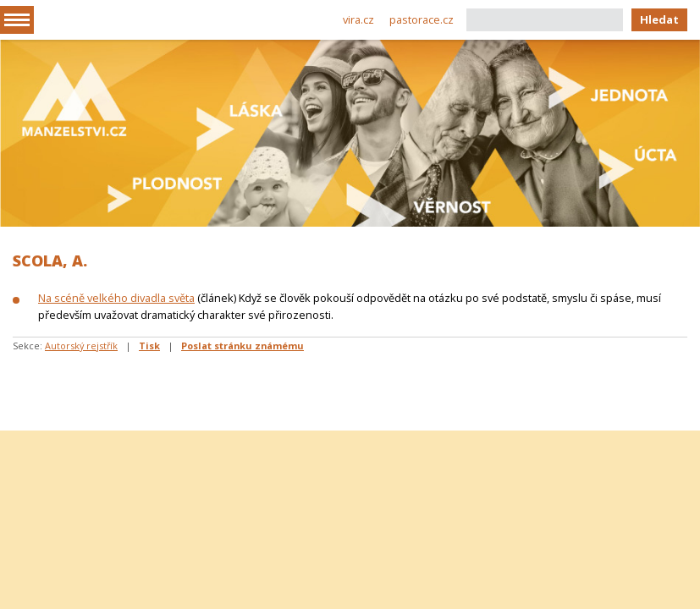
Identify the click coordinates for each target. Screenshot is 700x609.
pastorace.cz (422, 19)
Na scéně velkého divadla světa (116, 298)
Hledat (659, 19)
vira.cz (358, 19)
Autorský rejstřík (81, 346)
